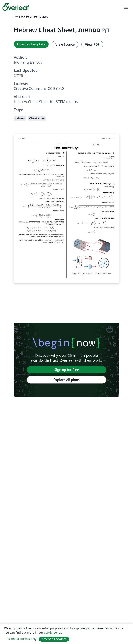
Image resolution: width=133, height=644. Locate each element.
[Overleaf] (16, 7)
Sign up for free (66, 370)
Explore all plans (66, 380)
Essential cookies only (22, 639)
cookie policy (53, 632)
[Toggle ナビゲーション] (126, 7)
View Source (65, 44)
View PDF (92, 44)
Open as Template (31, 44)
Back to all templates (31, 16)
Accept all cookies (54, 639)
